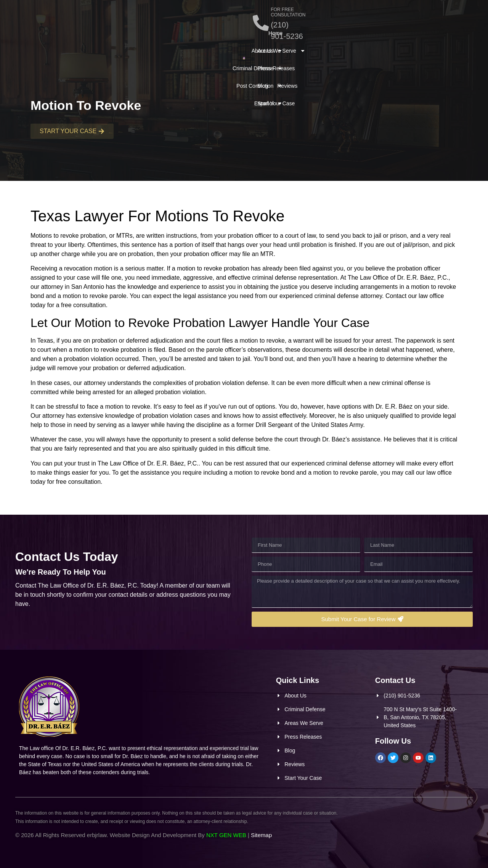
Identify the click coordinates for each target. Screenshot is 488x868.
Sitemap (261, 835)
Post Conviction (172, 38)
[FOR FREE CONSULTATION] (297, 18)
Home (38, 38)
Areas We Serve (318, 38)
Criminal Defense (116, 38)
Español (181, 55)
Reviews (427, 38)
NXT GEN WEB (226, 835)
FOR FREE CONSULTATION (336, 14)
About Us (68, 38)
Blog (402, 38)
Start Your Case (312, 55)
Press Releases (369, 38)
